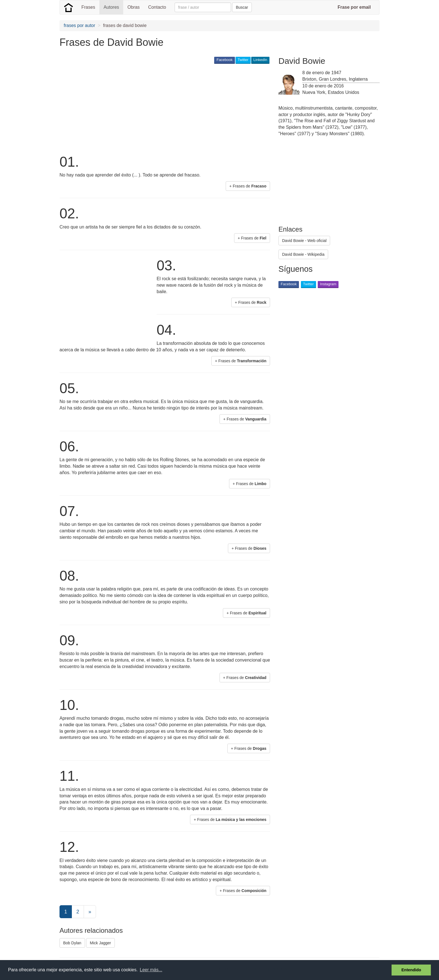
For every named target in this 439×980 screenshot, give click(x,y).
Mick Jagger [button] (100, 943)
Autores (111, 7)
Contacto (157, 7)
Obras (134, 7)
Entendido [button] (411, 970)
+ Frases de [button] (248, 186)
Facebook (224, 60)
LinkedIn (260, 60)
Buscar (242, 7)
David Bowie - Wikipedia (303, 254)
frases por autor (79, 25)
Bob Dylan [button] (72, 943)
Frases (88, 7)
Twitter (243, 60)
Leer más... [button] (151, 970)
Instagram (328, 284)
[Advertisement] (162, 108)
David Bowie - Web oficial (304, 241)
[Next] (90, 912)
